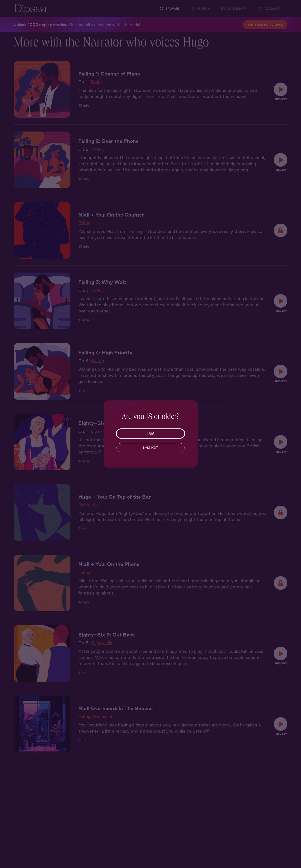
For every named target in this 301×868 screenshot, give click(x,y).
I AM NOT (150, 448)
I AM (150, 434)
